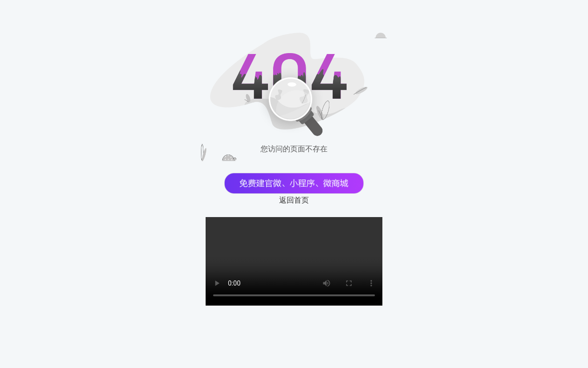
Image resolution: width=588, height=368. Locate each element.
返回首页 (294, 200)
